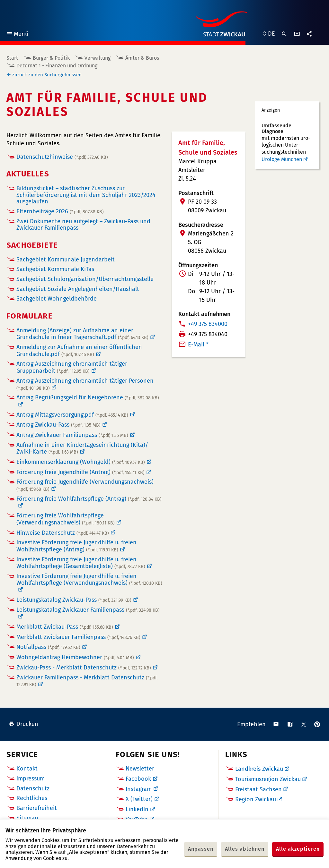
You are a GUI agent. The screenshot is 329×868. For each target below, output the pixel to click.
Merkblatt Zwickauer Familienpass (78, 637)
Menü (17, 35)
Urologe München (282, 159)
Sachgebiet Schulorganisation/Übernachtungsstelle (85, 279)
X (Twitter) (139, 799)
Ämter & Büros (142, 58)
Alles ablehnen (245, 849)
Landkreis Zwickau (259, 769)
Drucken (24, 724)
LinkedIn (137, 809)
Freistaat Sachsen (258, 789)
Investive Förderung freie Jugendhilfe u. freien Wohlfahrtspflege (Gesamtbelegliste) (81, 563)
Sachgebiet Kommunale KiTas (55, 269)
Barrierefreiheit (37, 808)
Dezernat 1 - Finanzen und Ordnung (57, 66)
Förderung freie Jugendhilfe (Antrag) (80, 472)
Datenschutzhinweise (62, 157)
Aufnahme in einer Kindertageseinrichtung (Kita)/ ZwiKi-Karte (82, 448)
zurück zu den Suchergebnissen (47, 75)
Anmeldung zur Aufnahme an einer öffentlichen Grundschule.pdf (79, 351)
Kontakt (27, 769)
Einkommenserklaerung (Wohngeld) (81, 462)
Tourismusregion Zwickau (268, 779)
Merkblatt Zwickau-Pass (65, 627)
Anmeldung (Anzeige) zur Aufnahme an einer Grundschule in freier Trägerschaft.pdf (82, 334)
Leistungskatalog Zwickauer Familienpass (88, 610)
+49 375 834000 (208, 324)
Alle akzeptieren (298, 849)
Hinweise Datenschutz (63, 533)
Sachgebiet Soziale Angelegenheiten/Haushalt (78, 289)
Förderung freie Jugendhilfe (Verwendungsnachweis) (85, 485)
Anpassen (201, 849)
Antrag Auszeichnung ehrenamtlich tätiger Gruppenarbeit (72, 367)
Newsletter (140, 769)
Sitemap (27, 818)
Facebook (138, 779)
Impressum (31, 779)
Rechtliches (32, 798)
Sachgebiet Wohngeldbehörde (57, 299)
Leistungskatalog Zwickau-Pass (74, 600)
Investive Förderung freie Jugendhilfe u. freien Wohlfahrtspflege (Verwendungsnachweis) (89, 580)
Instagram (139, 789)
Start (12, 58)
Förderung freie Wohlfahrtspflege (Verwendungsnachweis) (66, 519)
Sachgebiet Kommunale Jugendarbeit (66, 260)
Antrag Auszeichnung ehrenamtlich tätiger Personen (85, 384)
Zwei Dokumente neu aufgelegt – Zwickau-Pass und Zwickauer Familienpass (83, 225)
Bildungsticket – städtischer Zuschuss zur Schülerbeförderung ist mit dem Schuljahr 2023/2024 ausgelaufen (86, 195)
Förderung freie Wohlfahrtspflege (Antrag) (89, 499)
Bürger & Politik (51, 58)
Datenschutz (33, 788)
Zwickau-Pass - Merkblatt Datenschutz (84, 668)
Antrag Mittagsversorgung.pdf (72, 415)
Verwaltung (98, 58)
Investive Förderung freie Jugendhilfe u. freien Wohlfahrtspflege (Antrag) (76, 546)
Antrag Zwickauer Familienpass (72, 435)
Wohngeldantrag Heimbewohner (75, 657)
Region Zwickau (256, 799)
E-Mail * (198, 345)
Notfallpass (48, 647)
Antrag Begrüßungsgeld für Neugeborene (88, 398)
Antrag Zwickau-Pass (58, 425)
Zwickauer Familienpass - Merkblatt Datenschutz (87, 681)
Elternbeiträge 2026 (60, 211)
